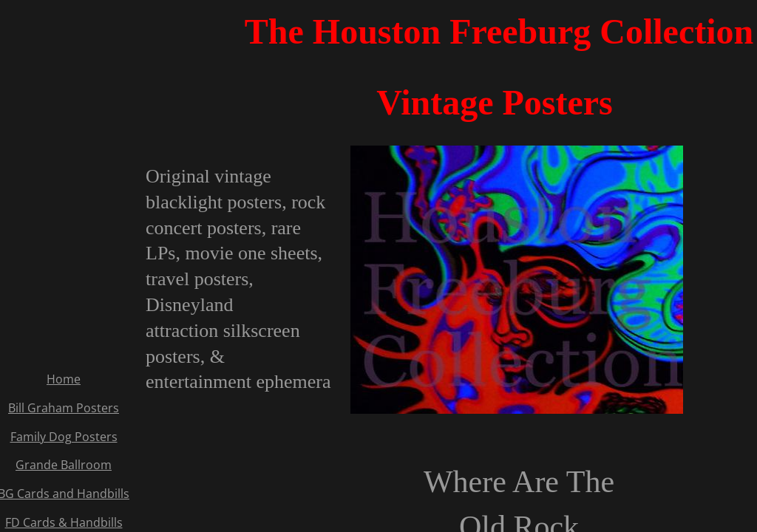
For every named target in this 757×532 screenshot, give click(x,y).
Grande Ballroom (64, 465)
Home (64, 379)
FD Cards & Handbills (64, 522)
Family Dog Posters (64, 437)
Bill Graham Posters (64, 408)
